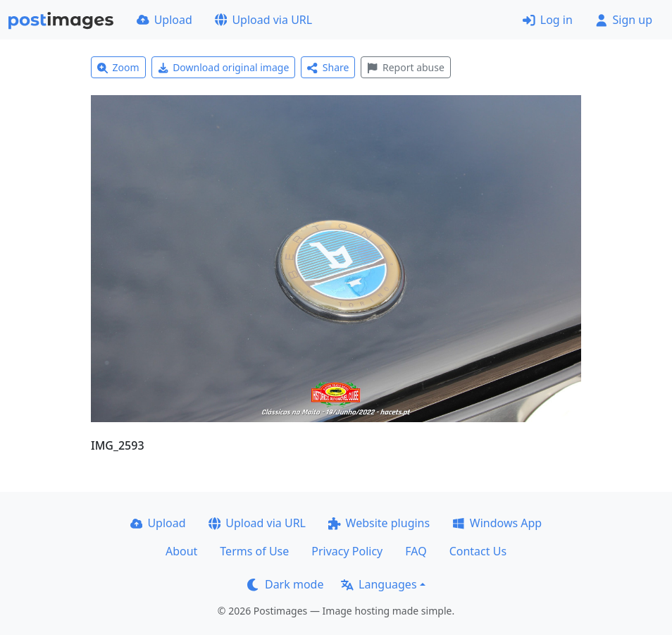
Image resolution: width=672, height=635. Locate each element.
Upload (164, 20)
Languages (379, 584)
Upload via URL (263, 20)
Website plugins (379, 523)
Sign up (624, 20)
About (181, 551)
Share (328, 67)
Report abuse (405, 67)
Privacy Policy (347, 551)
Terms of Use (254, 551)
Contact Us (478, 551)
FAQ (416, 551)
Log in (548, 20)
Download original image (224, 67)
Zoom (118, 67)
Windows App (497, 523)
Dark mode (285, 584)
